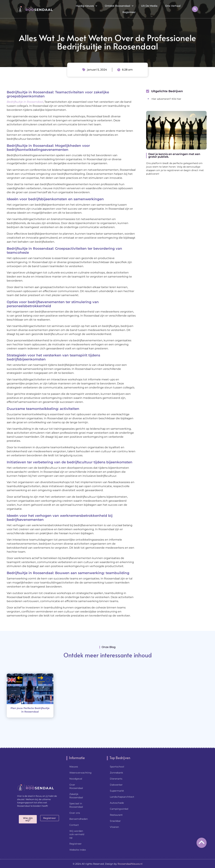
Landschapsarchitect (122, 797)
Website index (78, 850)
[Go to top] (202, 842)
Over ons (75, 813)
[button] (195, 9)
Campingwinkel (119, 809)
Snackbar (115, 821)
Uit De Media (149, 6)
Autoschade (117, 803)
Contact (74, 825)
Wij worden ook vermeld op (77, 834)
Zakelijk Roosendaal (76, 796)
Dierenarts (116, 779)
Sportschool (117, 767)
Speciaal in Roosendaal (76, 805)
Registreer (129, 12)
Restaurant (116, 815)
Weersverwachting (80, 773)
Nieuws (74, 767)
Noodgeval (76, 779)
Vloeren (114, 827)
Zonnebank (116, 773)
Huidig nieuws (86, 6)
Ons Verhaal (173, 6)
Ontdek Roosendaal (119, 6)
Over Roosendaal (76, 786)
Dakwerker (116, 785)
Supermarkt (117, 791)
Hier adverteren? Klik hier (166, 99)
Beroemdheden (79, 819)
